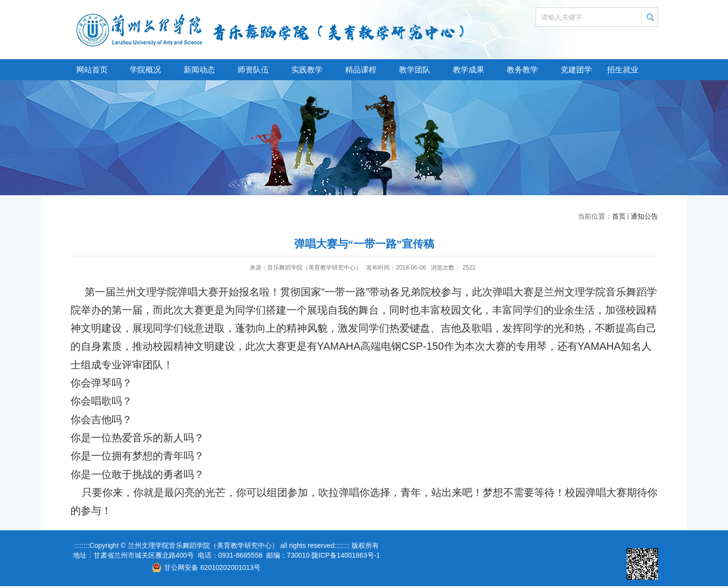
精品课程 (361, 70)
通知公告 (644, 216)
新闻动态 (199, 70)
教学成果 (469, 70)
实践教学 (307, 70)
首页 (619, 216)
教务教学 (522, 70)
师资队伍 (253, 70)
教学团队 (415, 70)
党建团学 (576, 70)
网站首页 (92, 70)
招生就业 (623, 70)
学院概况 (145, 70)
